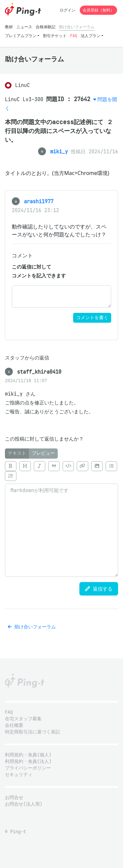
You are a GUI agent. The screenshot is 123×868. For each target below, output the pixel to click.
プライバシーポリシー (28, 768)
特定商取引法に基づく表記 (32, 732)
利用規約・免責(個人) (28, 755)
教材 (9, 27)
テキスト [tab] (17, 453)
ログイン (68, 10)
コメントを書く (92, 318)
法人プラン (91, 36)
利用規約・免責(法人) (28, 761)
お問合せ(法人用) (24, 804)
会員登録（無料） (98, 10)
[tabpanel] (61, 518)
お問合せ (14, 798)
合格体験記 (46, 27)
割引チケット (55, 36)
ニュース (24, 27)
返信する (99, 589)
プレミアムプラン (21, 36)
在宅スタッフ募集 (23, 719)
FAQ (74, 36)
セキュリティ (19, 775)
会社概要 (14, 725)
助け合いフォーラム (77, 27)
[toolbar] (61, 471)
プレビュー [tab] (43, 453)
